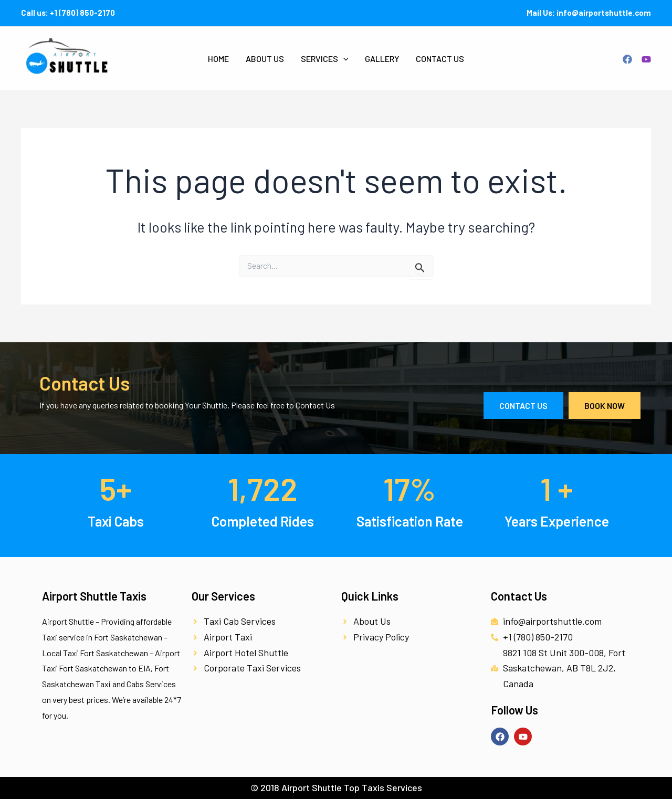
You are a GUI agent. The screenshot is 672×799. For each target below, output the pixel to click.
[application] (343, 59)
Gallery (382, 59)
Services (325, 59)
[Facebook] (627, 59)
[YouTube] (646, 59)
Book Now (605, 406)
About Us (265, 59)
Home (218, 59)
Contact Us (440, 59)
